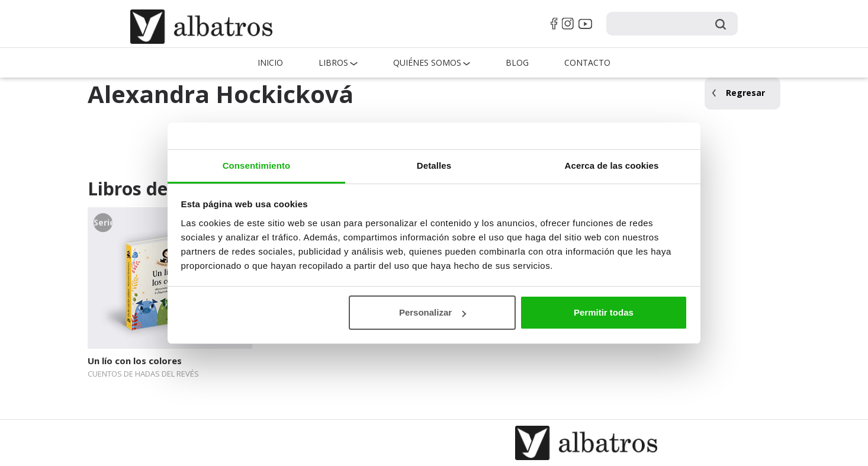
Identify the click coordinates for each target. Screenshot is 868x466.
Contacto (587, 62)
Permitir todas (604, 312)
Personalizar (433, 312)
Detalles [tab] (434, 165)
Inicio (270, 62)
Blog (517, 62)
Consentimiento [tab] (257, 165)
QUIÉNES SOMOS (427, 62)
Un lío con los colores (135, 361)
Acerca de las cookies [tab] (612, 165)
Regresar (745, 93)
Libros (333, 62)
